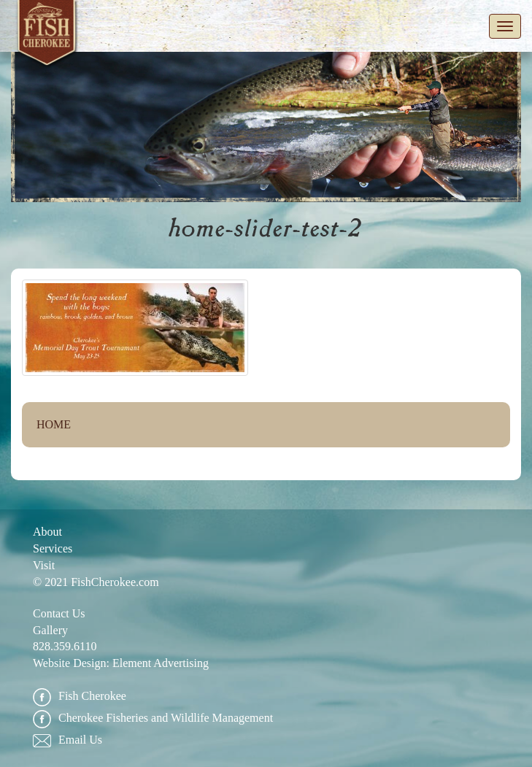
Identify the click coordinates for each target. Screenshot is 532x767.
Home (54, 424)
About (47, 532)
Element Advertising (161, 663)
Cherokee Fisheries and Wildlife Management (153, 718)
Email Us (68, 740)
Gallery (50, 630)
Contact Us (59, 613)
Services (53, 548)
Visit (44, 565)
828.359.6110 (65, 646)
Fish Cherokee (47, 36)
